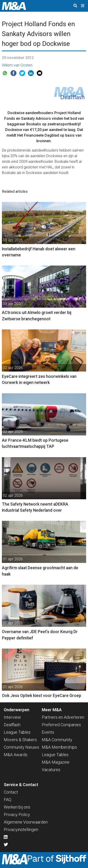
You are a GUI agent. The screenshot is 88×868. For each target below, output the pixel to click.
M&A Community (57, 740)
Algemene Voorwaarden (26, 822)
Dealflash (12, 725)
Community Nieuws (21, 747)
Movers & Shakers (20, 740)
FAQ (8, 800)
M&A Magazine (56, 762)
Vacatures (51, 770)
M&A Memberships (59, 747)
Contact (11, 792)
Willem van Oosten (17, 65)
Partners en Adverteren (63, 717)
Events (48, 732)
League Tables (17, 732)
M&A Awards (16, 755)
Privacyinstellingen (21, 830)
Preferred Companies (61, 725)
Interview (12, 717)
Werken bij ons (17, 807)
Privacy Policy (17, 815)
